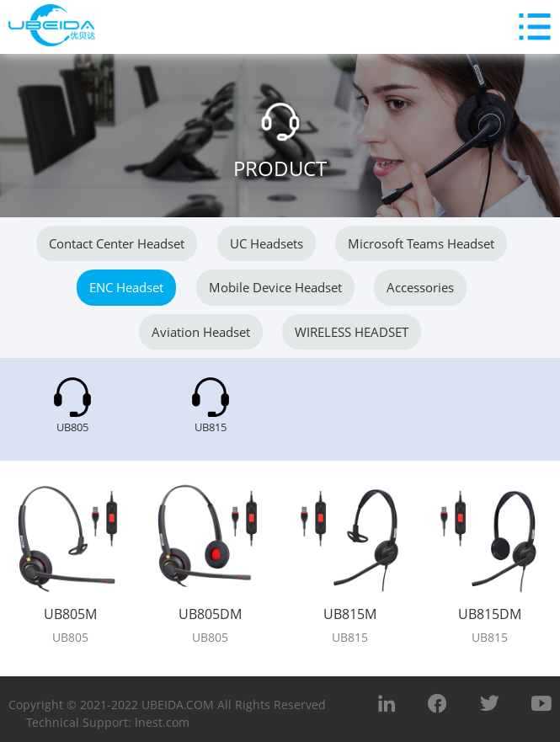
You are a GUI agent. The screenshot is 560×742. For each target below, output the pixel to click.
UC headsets (267, 243)
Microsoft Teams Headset (421, 243)
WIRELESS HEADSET (352, 332)
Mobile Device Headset (275, 287)
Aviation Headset (201, 332)
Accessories (420, 287)
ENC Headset (126, 287)
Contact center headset (117, 243)
